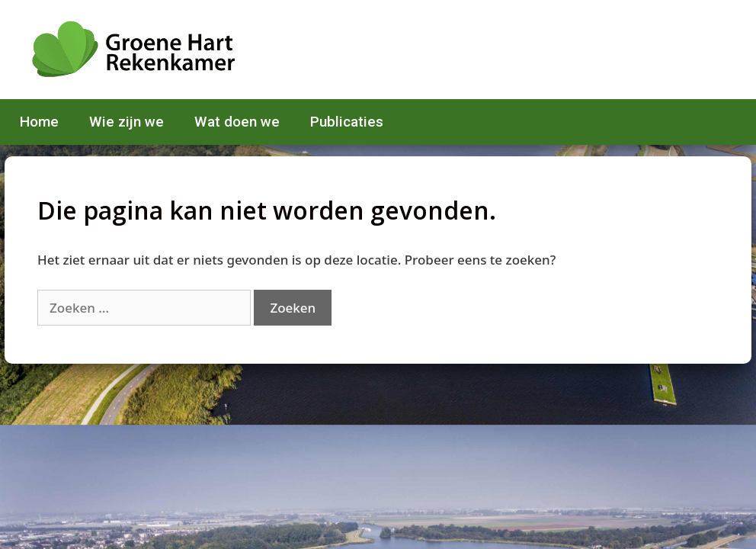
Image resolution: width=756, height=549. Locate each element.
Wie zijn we (127, 122)
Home (39, 122)
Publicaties (347, 122)
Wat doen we (237, 122)
